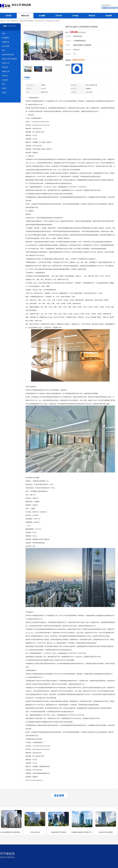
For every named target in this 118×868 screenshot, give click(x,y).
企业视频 (42, 16)
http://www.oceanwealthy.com (34, 780)
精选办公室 (25, 16)
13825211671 (79, 60)
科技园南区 (6, 38)
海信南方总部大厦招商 (106, 832)
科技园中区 (6, 42)
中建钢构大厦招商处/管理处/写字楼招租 (83, 832)
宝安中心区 (6, 63)
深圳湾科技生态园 (8, 55)
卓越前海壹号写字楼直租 (59, 832)
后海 (3, 34)
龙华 (3, 84)
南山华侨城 (6, 46)
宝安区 (4, 93)
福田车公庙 (6, 71)
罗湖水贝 (5, 76)
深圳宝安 (5, 67)
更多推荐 (109, 16)
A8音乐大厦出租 (35, 832)
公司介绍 (59, 16)
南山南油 (5, 80)
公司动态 (75, 16)
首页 (8, 21)
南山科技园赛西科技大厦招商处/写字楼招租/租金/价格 (17, 832)
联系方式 (92, 16)
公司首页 (8, 16)
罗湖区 (4, 88)
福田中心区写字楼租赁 (26, 21)
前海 (3, 50)
